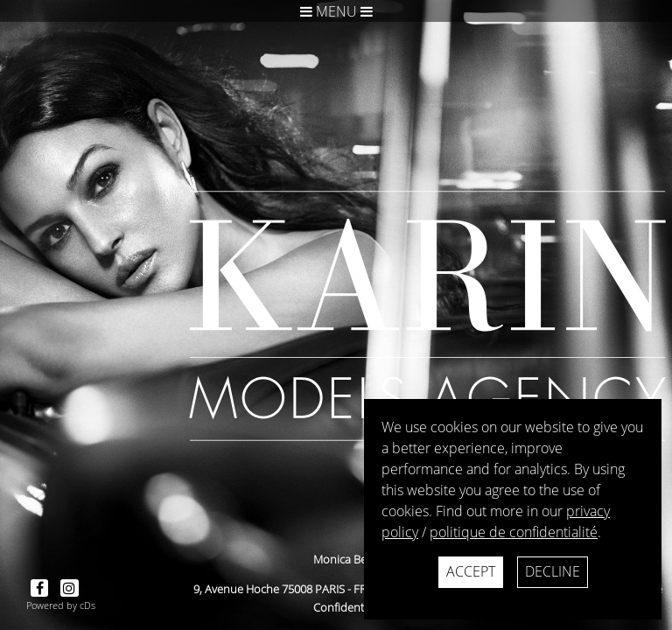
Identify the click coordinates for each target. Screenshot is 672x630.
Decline (553, 571)
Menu (336, 11)
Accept (471, 571)
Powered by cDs (61, 605)
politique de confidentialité (514, 532)
